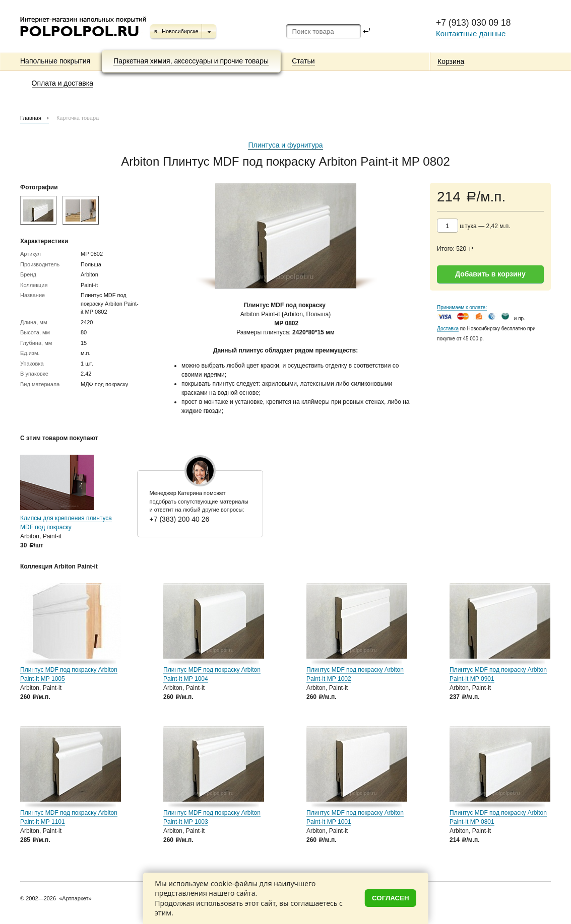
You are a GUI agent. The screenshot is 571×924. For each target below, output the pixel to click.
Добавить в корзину (490, 274)
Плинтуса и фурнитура (285, 145)
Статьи (303, 61)
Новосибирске (180, 31)
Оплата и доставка (62, 83)
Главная (31, 118)
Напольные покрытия (55, 61)
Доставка (448, 329)
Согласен (391, 898)
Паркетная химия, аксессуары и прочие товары (191, 61)
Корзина (451, 61)
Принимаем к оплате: (462, 307)
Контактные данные (471, 33)
